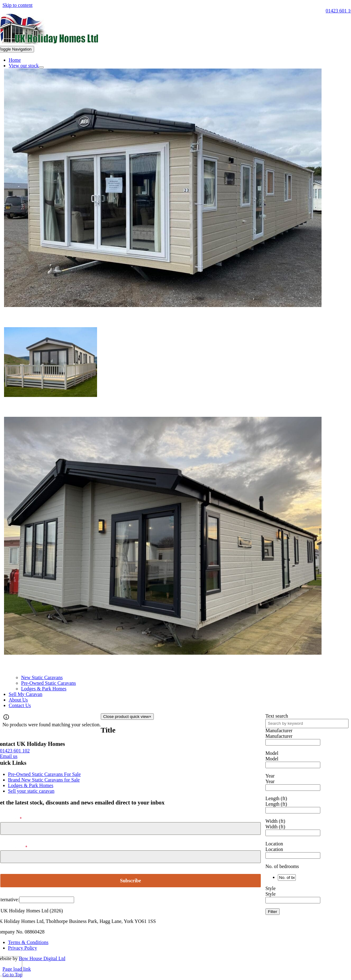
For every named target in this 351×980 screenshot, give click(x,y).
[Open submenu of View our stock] (41, 67)
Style (271, 888)
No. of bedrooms (282, 866)
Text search (277, 716)
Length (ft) (276, 798)
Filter (273, 912)
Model (272, 753)
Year (270, 776)
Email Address (14, 847)
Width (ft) (275, 821)
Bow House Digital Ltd (42, 958)
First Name (11, 819)
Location (274, 844)
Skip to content (18, 5)
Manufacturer (279, 731)
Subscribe (131, 881)
